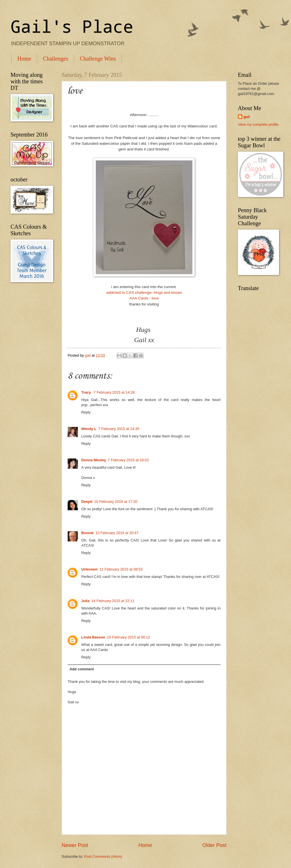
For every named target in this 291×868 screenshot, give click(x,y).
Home (24, 59)
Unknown (90, 569)
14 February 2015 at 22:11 (113, 601)
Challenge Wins (98, 59)
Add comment (82, 669)
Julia (85, 601)
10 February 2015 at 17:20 (116, 502)
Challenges (56, 59)
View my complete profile (258, 124)
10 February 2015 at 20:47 (117, 533)
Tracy (87, 392)
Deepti (87, 502)
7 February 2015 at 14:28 (114, 392)
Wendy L (89, 429)
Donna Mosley (94, 460)
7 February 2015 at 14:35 (119, 429)
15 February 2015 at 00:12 (128, 637)
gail (247, 117)
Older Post (214, 845)
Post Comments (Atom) (103, 856)
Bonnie (88, 533)
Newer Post (75, 845)
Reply (86, 412)
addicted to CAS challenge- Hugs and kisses (144, 293)
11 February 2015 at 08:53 (121, 569)
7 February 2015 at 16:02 (128, 460)
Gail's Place (72, 26)
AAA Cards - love (144, 298)
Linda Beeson (93, 637)
